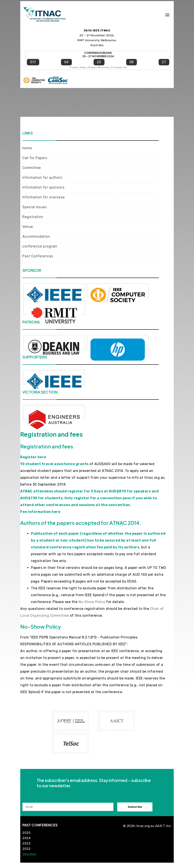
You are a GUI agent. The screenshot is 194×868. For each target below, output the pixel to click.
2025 (26, 833)
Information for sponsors (43, 187)
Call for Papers (35, 158)
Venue (28, 227)
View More (29, 854)
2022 (26, 849)
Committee (32, 168)
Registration (33, 217)
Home (27, 148)
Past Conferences (38, 256)
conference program (40, 246)
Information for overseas (44, 197)
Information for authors (42, 178)
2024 (26, 838)
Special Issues (35, 207)
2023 (26, 843)
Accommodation (36, 236)
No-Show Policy (92, 602)
